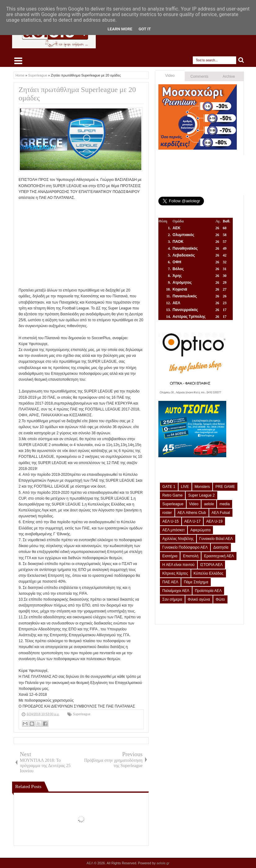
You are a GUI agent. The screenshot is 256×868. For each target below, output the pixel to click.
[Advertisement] (81, 244)
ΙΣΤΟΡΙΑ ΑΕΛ (212, 565)
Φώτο (220, 599)
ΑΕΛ (90, 863)
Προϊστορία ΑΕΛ (208, 591)
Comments (199, 77)
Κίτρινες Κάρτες (175, 573)
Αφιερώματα (200, 530)
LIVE (185, 487)
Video (170, 76)
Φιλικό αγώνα (199, 599)
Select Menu (18, 61)
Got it (145, 29)
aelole (209, 504)
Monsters (202, 487)
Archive (229, 77)
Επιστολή (191, 556)
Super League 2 (201, 495)
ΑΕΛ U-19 (214, 521)
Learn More (120, 29)
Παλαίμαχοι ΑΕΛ (176, 591)
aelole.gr (163, 863)
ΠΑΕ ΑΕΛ (170, 582)
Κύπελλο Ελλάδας (209, 573)
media (225, 504)
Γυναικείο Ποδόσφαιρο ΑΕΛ (185, 547)
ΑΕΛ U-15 (171, 521)
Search (241, 60)
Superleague (82, 714)
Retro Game (172, 495)
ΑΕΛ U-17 (193, 521)
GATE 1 (169, 487)
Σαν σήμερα (172, 599)
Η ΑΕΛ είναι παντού (179, 565)
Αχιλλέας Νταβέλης (178, 539)
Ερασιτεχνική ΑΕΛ (219, 556)
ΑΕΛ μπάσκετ (174, 530)
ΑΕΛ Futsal (221, 513)
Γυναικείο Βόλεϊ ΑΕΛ (216, 539)
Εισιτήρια (170, 556)
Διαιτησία (221, 547)
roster (167, 513)
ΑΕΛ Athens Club (192, 513)
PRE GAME (225, 487)
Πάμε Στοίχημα (196, 582)
